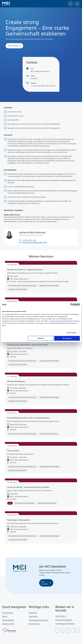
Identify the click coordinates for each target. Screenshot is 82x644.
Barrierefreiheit (34, 624)
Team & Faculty (8, 613)
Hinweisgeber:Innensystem (38, 620)
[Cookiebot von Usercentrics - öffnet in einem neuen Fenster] (72, 305)
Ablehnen (41, 338)
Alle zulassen (67, 338)
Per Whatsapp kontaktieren (65, 624)
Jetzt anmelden (14, 46)
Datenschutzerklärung (64, 321)
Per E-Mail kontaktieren (64, 620)
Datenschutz (33, 616)
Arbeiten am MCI (8, 624)
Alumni (5, 616)
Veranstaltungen (8, 620)
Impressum (33, 613)
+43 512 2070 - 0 (61, 616)
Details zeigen (72, 333)
